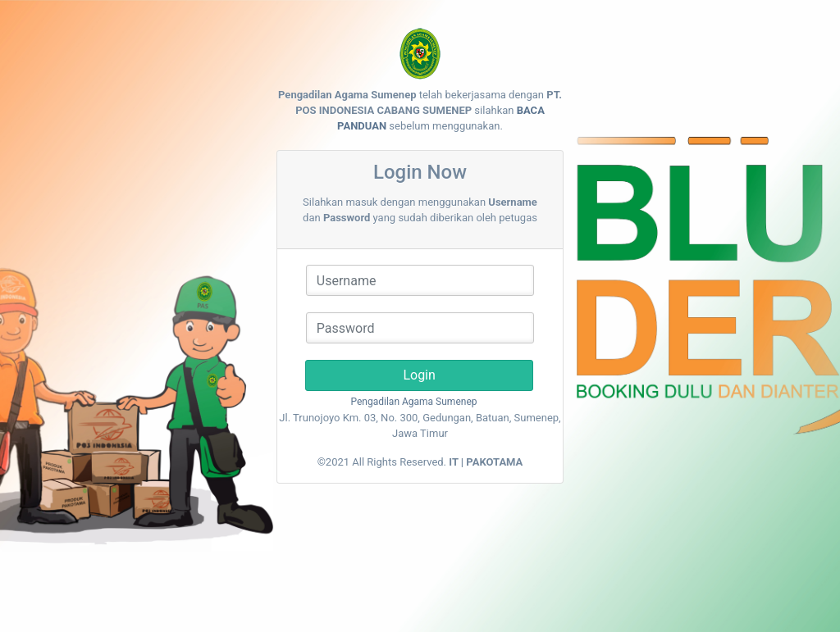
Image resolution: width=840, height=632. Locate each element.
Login (420, 375)
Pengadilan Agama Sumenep (414, 402)
